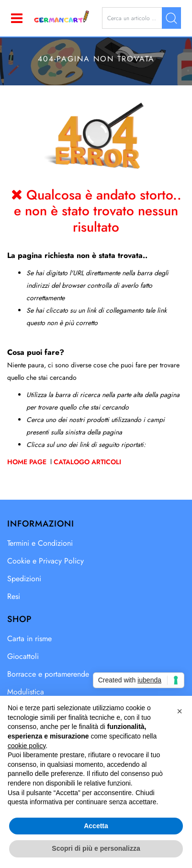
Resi (14, 596)
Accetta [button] (96, 826)
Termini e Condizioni (40, 543)
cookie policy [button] (27, 746)
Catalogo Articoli (87, 462)
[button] (171, 18)
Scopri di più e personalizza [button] (96, 848)
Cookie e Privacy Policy (45, 561)
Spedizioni (24, 579)
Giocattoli (23, 656)
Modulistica (26, 692)
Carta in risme (29, 639)
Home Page (28, 462)
